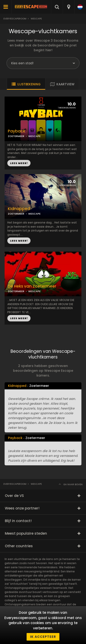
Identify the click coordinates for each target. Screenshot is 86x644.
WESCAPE (34, 136)
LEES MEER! (19, 163)
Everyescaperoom (15, 19)
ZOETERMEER (16, 136)
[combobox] (68, 7)
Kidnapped (19, 209)
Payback (17, 131)
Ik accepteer (43, 637)
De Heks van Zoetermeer (32, 286)
